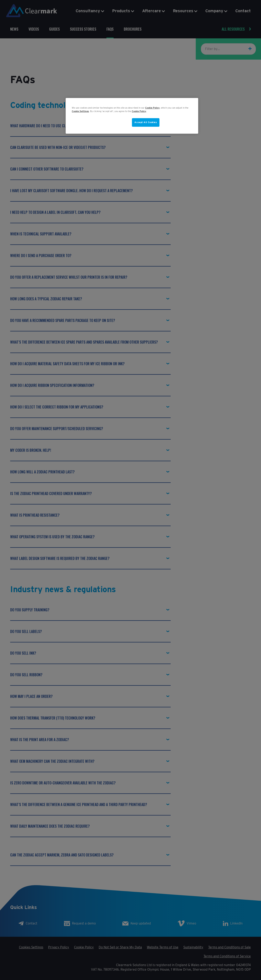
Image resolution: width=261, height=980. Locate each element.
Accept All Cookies (146, 122)
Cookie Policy (152, 108)
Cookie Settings (80, 111)
